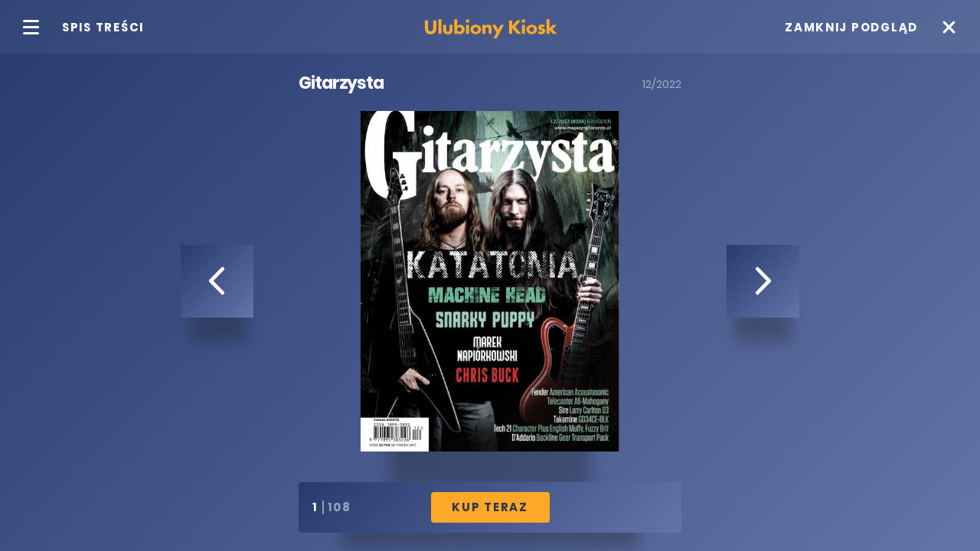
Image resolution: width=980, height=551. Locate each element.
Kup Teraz (490, 507)
